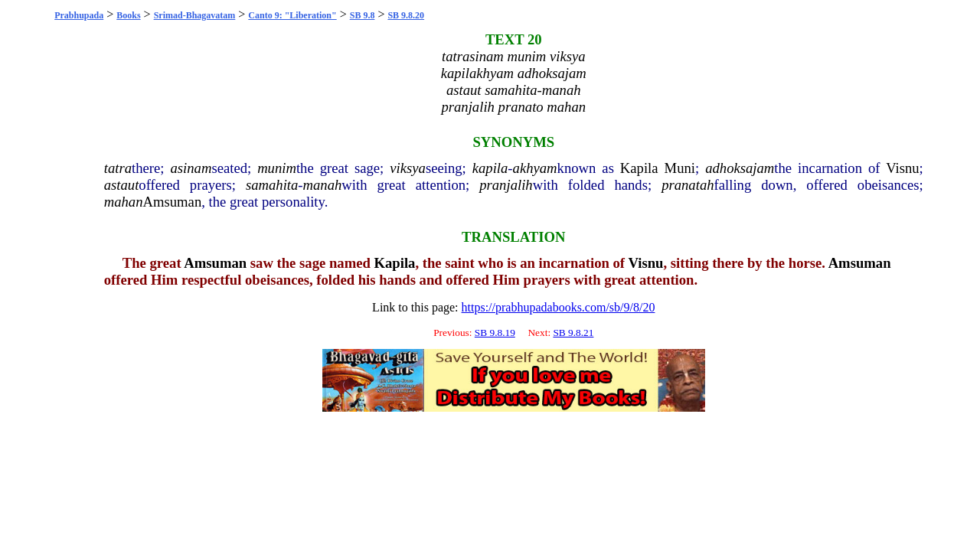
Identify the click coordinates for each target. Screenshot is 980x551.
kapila (490, 168)
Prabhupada (79, 15)
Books (128, 15)
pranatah (688, 185)
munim (277, 168)
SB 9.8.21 (573, 333)
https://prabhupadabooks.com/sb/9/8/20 (559, 307)
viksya (408, 168)
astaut (122, 185)
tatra (118, 168)
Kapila (639, 168)
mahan (124, 202)
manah (323, 185)
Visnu (902, 168)
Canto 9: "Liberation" (292, 15)
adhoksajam (740, 168)
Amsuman (173, 202)
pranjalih (506, 185)
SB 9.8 (363, 15)
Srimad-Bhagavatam (195, 15)
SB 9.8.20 (406, 15)
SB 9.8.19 (495, 333)
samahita (272, 185)
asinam (191, 168)
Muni (680, 168)
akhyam (535, 168)
